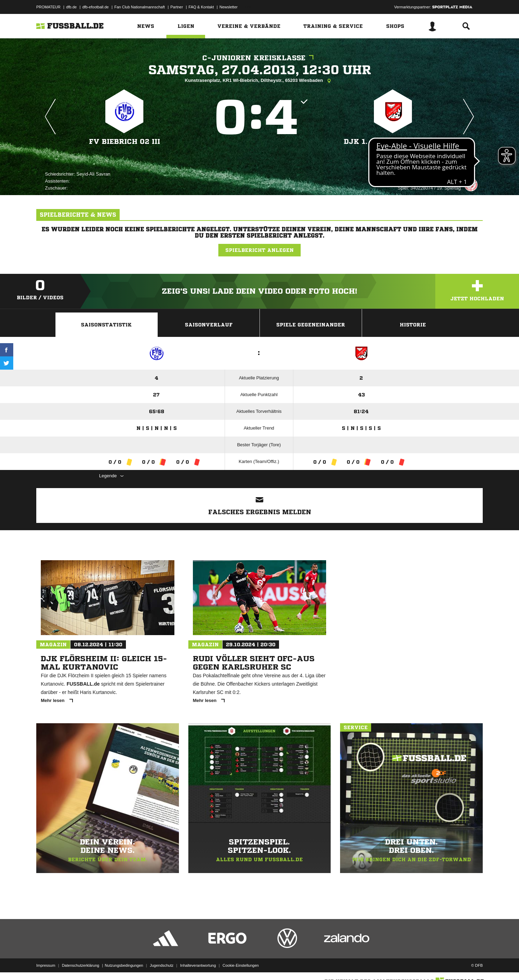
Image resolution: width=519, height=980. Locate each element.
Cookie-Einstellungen (241, 964)
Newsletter (228, 7)
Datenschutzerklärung (80, 964)
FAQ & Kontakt (201, 7)
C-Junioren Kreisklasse (260, 58)
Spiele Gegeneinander (311, 325)
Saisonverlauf (209, 325)
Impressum (46, 964)
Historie (413, 325)
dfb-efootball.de (96, 7)
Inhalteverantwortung (198, 964)
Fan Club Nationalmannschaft (140, 7)
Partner (177, 7)
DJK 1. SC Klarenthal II (393, 142)
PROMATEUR (48, 7)
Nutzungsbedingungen (124, 964)
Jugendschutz (161, 964)
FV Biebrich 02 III (125, 142)
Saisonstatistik (106, 325)
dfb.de (71, 7)
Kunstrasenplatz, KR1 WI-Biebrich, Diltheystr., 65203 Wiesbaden (259, 81)
